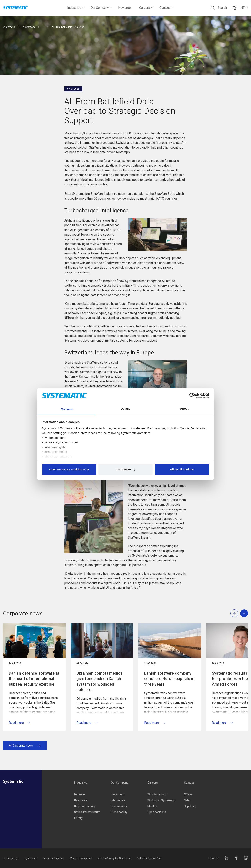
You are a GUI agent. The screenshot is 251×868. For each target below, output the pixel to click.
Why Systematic (157, 794)
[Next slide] (244, 613)
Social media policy (53, 858)
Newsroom (126, 8)
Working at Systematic (161, 800)
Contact (166, 8)
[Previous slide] (234, 613)
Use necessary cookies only (69, 469)
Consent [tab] (67, 409)
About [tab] (184, 409)
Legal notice (30, 858)
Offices (188, 794)
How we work (119, 806)
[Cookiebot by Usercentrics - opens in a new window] (192, 396)
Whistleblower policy (81, 858)
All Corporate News (25, 746)
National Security (85, 806)
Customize (126, 469)
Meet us (152, 806)
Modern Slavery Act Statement (114, 858)
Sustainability (119, 812)
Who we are (118, 800)
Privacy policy (10, 858)
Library (78, 818)
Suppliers (190, 806)
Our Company (101, 8)
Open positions (157, 812)
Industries (76, 8)
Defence (79, 794)
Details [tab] (125, 409)
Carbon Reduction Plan (149, 858)
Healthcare (81, 800)
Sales (187, 800)
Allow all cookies (182, 469)
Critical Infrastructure (87, 812)
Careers (146, 8)
